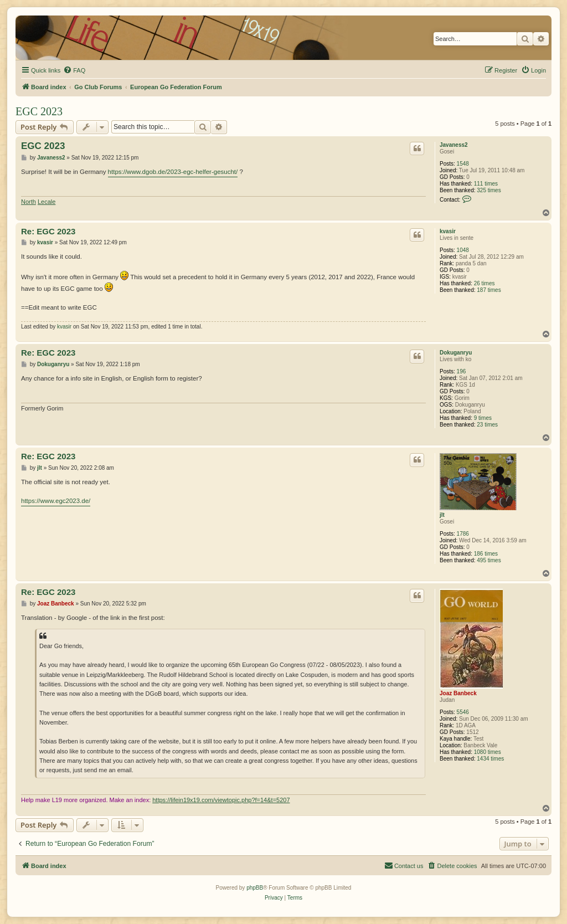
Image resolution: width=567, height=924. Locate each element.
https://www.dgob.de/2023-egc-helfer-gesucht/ (173, 172)
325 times (489, 190)
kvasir (448, 231)
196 (462, 371)
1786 (463, 534)
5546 (463, 712)
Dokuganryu (456, 353)
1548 (463, 164)
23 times (487, 425)
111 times (486, 184)
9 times (483, 418)
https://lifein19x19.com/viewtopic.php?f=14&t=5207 (221, 800)
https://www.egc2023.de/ (56, 501)
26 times (484, 283)
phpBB (255, 888)
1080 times (488, 752)
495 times (489, 560)
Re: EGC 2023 (48, 231)
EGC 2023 (39, 111)
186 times (486, 554)
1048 (463, 250)
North (29, 202)
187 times (489, 290)
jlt (442, 515)
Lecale (47, 202)
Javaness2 (454, 145)
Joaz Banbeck (458, 693)
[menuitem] (74, 70)
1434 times (490, 759)
